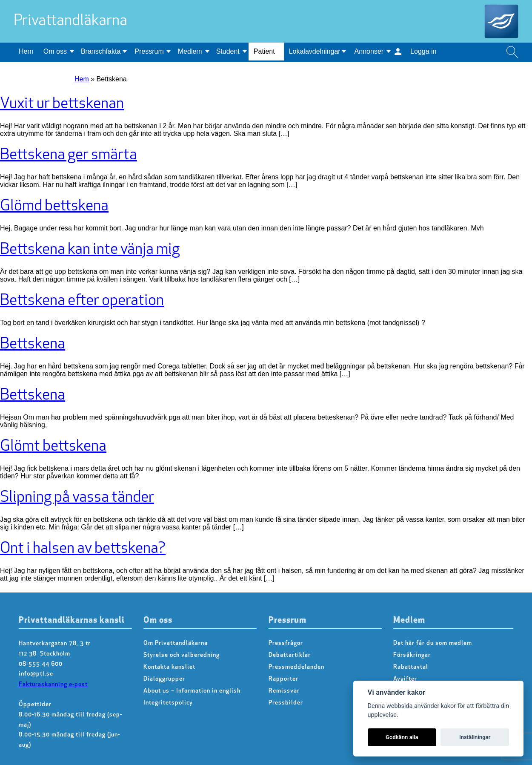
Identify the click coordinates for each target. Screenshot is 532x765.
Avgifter (405, 679)
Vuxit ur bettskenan (62, 104)
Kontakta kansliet (169, 667)
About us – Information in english (192, 691)
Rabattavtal (411, 667)
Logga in (423, 51)
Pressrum (149, 51)
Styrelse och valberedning (182, 655)
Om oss (55, 51)
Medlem (190, 51)
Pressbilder (286, 703)
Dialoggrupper (164, 679)
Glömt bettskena (53, 447)
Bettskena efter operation (82, 301)
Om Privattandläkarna (176, 643)
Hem (26, 51)
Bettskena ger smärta (69, 155)
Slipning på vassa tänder (77, 498)
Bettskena (33, 345)
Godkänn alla (402, 737)
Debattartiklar (290, 655)
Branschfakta (101, 51)
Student (228, 51)
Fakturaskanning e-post (53, 685)
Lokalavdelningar (315, 51)
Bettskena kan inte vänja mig (90, 250)
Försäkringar (412, 655)
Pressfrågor (286, 643)
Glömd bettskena (54, 207)
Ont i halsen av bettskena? (83, 549)
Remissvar (284, 691)
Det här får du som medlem (433, 643)
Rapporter (283, 679)
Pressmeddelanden (296, 667)
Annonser (369, 51)
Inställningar (475, 737)
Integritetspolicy (168, 703)
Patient (264, 51)
